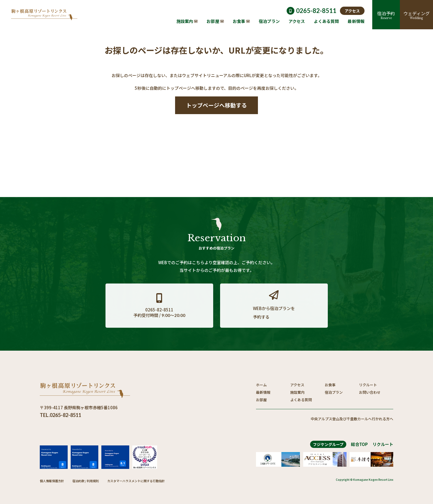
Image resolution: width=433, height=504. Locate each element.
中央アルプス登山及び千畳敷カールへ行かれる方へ (352, 419)
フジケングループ (328, 444)
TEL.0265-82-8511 (60, 415)
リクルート (383, 444)
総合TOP (359, 444)
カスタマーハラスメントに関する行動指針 (136, 481)
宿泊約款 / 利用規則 (86, 481)
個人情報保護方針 (52, 481)
